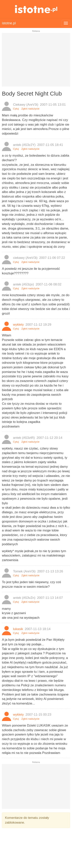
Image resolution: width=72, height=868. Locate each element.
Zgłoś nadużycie (30, 109)
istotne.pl (36, 9)
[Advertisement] (36, 61)
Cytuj (16, 109)
